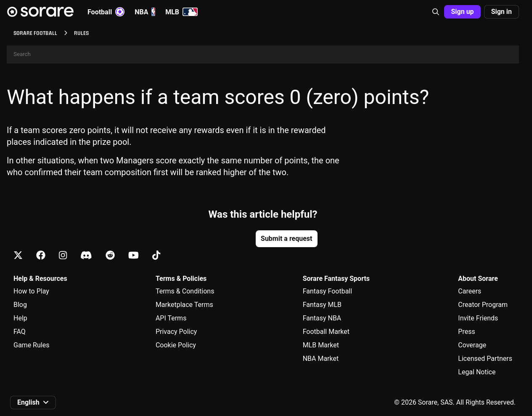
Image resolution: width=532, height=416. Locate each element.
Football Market (326, 332)
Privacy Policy (176, 332)
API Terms (171, 318)
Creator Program (483, 305)
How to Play (31, 291)
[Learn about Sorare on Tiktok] (156, 256)
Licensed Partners (485, 359)
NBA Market (321, 359)
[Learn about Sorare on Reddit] (110, 256)
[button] (436, 12)
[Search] (263, 55)
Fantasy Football (327, 291)
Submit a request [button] (286, 239)
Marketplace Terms (184, 305)
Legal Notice (477, 372)
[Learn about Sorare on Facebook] (41, 256)
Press (466, 332)
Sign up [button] (462, 12)
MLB (181, 12)
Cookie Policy (176, 345)
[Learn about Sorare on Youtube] (134, 256)
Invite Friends (478, 318)
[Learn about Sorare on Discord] (86, 256)
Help (20, 318)
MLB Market (321, 345)
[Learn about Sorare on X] (18, 256)
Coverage (472, 345)
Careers (470, 291)
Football (106, 12)
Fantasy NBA (322, 318)
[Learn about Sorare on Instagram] (63, 256)
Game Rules (31, 345)
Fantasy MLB (322, 305)
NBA (145, 12)
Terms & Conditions (185, 291)
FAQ (20, 332)
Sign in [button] (502, 12)
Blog (20, 305)
